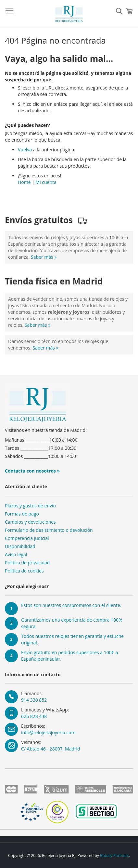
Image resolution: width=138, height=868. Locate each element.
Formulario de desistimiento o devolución (49, 530)
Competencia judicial (27, 538)
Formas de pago (22, 514)
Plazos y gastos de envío (30, 506)
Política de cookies (24, 571)
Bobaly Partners (114, 855)
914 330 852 (34, 700)
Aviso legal (16, 554)
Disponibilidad (20, 546)
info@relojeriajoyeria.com (48, 732)
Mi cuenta (46, 182)
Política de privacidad (27, 563)
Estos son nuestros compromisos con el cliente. (71, 605)
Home (24, 182)
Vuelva (25, 150)
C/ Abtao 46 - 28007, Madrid (51, 749)
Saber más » (44, 257)
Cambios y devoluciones (30, 522)
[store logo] (69, 14)
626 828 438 (34, 716)
